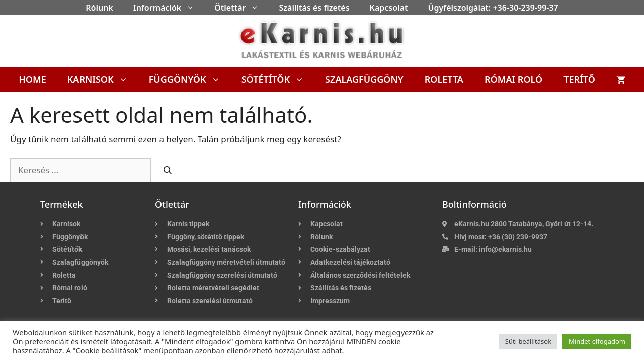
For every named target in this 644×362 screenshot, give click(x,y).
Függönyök (190, 79)
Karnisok (103, 79)
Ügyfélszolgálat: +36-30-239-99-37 (493, 8)
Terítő (579, 79)
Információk (169, 8)
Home (32, 79)
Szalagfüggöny (364, 79)
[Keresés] (168, 170)
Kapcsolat (389, 8)
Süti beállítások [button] (528, 341)
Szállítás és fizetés (314, 8)
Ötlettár (242, 8)
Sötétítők (278, 79)
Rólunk (99, 8)
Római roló (513, 79)
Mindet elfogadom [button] (597, 341)
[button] (193, 8)
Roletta (444, 79)
